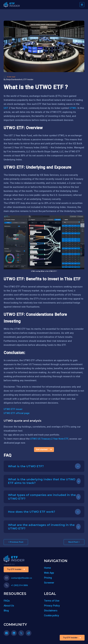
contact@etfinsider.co (18, 578)
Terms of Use (52, 601)
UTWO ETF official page (17, 413)
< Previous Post (16, 542)
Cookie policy (52, 615)
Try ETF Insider (72, 638)
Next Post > (74, 542)
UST (6, 108)
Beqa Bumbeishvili (14, 79)
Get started (44, 450)
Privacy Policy (52, 606)
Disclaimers (51, 611)
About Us (9, 606)
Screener (49, 583)
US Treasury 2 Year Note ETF (53, 439)
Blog (6, 611)
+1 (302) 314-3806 (16, 585)
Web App (49, 573)
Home (47, 568)
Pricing (48, 578)
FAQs (7, 601)
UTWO (73, 108)
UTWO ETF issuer (13, 409)
